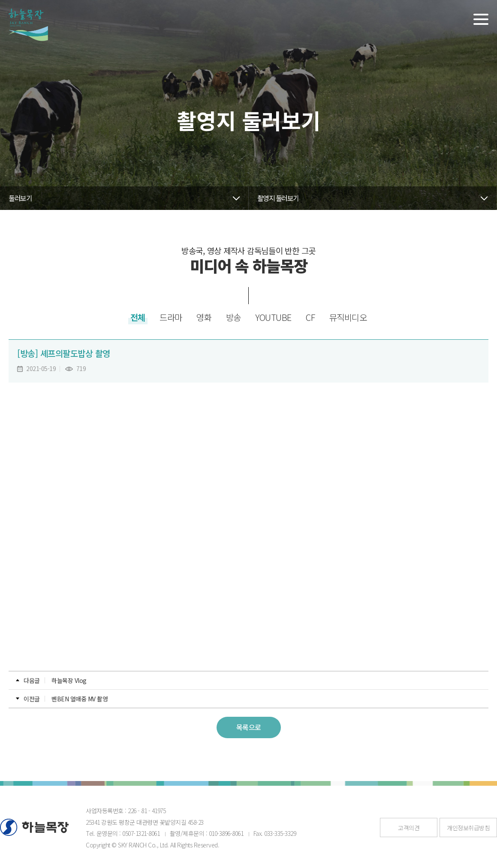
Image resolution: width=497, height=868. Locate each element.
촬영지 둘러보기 (278, 198)
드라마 (171, 317)
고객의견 (409, 828)
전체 (138, 317)
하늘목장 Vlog (69, 680)
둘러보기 (20, 198)
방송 (233, 317)
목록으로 (249, 727)
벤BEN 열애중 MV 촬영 (80, 699)
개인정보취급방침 (468, 828)
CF (310, 317)
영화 (204, 317)
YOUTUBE (273, 317)
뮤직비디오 (348, 317)
